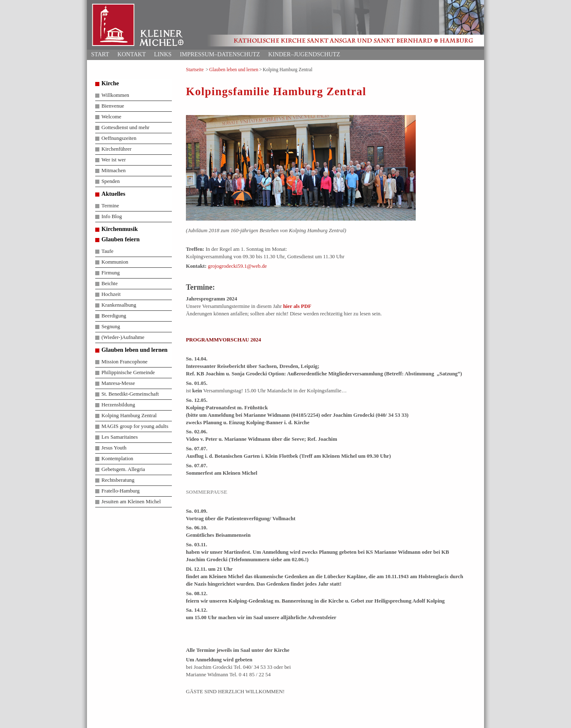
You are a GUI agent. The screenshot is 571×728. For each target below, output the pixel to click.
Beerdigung (114, 316)
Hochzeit (111, 294)
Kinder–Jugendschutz (304, 54)
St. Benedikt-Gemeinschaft (130, 394)
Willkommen (115, 95)
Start (100, 54)
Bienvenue (113, 106)
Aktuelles (113, 194)
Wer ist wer (114, 160)
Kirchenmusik (120, 229)
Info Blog (112, 216)
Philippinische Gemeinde (128, 372)
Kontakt (132, 54)
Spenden (111, 181)
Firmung (111, 273)
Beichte (110, 284)
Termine (110, 206)
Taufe (107, 251)
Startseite (195, 70)
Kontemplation (117, 459)
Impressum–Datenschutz (220, 54)
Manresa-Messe (118, 383)
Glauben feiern (120, 239)
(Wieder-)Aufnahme (123, 337)
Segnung (111, 327)
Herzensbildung (118, 405)
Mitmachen (113, 171)
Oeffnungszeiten (119, 138)
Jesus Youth (114, 448)
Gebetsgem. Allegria (123, 469)
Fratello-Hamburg (120, 491)
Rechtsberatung (118, 480)
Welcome (111, 117)
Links (163, 54)
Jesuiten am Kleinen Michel (131, 502)
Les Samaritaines (120, 437)
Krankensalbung (119, 305)
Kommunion (115, 262)
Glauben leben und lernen (234, 70)
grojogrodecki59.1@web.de (237, 266)
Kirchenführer (116, 149)
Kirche (110, 83)
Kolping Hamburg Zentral (129, 416)
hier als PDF (297, 306)
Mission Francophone (124, 362)
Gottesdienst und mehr (125, 127)
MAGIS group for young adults (135, 426)
